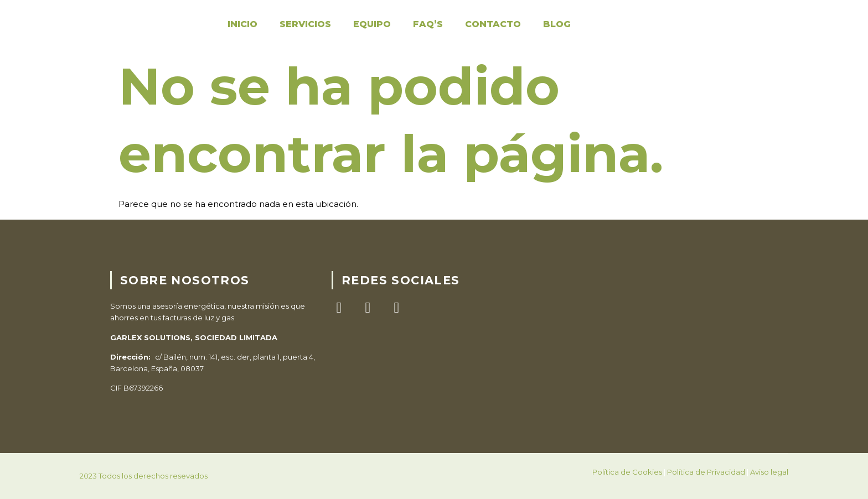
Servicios (305, 24)
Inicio (242, 24)
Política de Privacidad (706, 472)
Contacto (493, 24)
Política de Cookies (627, 472)
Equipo (372, 24)
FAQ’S (428, 24)
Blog (557, 24)
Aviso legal (769, 472)
